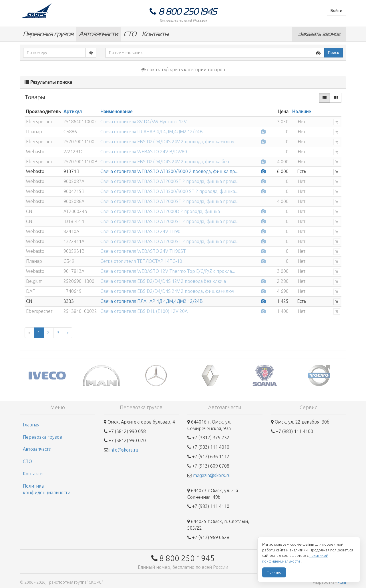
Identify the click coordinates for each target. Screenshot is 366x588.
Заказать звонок (319, 34)
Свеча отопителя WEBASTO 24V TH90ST (143, 251)
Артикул (73, 112)
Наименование (116, 112)
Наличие (302, 112)
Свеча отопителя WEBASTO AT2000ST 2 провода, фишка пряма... (170, 181)
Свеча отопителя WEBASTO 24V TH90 (140, 231)
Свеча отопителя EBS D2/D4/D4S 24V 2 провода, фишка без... (166, 162)
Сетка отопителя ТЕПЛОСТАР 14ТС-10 (141, 261)
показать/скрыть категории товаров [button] (183, 69)
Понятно (274, 572)
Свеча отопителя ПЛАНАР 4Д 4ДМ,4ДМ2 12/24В (152, 132)
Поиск (334, 53)
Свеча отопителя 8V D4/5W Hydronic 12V (144, 122)
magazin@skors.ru (212, 475)
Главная (31, 425)
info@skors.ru (124, 450)
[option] (47, 375)
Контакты (155, 34)
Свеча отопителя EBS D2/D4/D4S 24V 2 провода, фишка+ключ (167, 142)
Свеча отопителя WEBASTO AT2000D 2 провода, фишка (160, 211)
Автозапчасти (98, 34)
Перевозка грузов (48, 34)
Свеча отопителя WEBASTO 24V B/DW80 (144, 152)
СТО (130, 34)
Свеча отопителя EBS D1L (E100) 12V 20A (144, 311)
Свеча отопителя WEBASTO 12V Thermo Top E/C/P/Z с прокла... (168, 271)
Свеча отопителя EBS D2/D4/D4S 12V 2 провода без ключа (163, 281)
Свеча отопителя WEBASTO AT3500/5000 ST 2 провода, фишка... (169, 191)
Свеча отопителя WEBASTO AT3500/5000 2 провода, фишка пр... (169, 171)
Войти (336, 11)
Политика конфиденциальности (47, 489)
